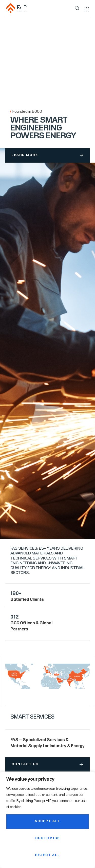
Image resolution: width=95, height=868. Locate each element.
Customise (48, 838)
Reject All (48, 855)
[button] (87, 9)
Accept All (48, 821)
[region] (48, 820)
